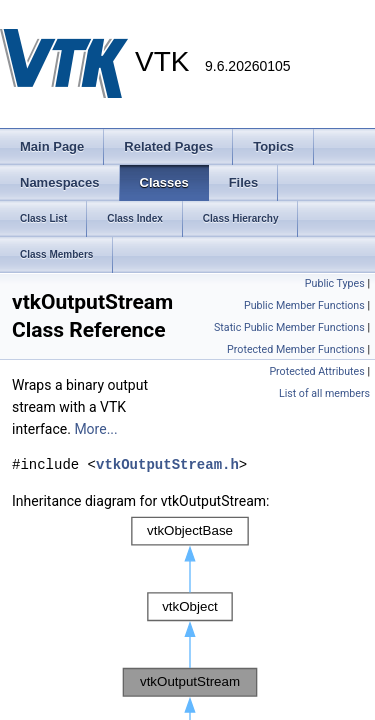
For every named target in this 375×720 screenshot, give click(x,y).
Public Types (335, 283)
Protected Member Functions (296, 349)
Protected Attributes (316, 371)
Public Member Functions (304, 305)
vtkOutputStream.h (167, 464)
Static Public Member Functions (289, 327)
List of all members (324, 393)
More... (95, 429)
